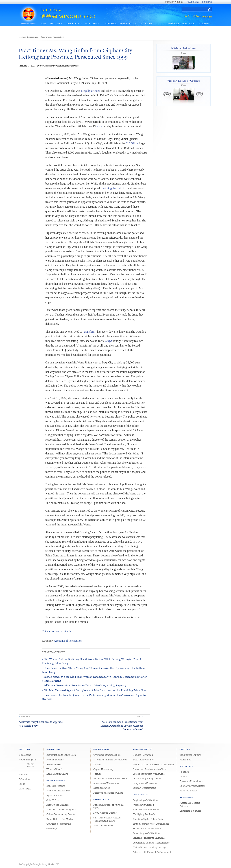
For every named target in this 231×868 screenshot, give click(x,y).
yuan (99, 126)
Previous (25, 717)
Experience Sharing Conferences (151, 843)
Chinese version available (57, 631)
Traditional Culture (190, 755)
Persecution (92, 24)
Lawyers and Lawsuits (145, 783)
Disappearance (102, 788)
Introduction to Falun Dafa (61, 755)
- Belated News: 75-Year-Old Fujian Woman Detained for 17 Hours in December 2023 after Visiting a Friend (94, 679)
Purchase (207, 2)
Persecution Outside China (108, 793)
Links (22, 784)
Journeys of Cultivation (146, 810)
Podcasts (184, 772)
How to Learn (54, 764)
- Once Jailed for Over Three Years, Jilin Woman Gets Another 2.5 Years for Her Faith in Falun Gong (93, 670)
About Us (24, 749)
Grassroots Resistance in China (150, 769)
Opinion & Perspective (59, 824)
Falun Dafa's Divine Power (147, 828)
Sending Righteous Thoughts (149, 838)
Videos (183, 777)
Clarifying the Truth (144, 814)
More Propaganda (103, 826)
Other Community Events (61, 814)
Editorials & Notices (190, 811)
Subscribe (24, 779)
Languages (25, 789)
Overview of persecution (107, 755)
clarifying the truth (111, 188)
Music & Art (186, 760)
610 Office (132, 143)
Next (139, 717)
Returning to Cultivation (146, 833)
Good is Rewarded (143, 755)
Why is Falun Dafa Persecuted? (110, 760)
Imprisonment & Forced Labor (110, 779)
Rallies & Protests (56, 786)
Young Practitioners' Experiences (151, 824)
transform (90, 332)
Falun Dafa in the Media (60, 819)
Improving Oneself (143, 805)
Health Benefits (55, 760)
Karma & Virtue (128, 24)
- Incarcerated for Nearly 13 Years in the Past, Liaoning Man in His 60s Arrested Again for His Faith (94, 697)
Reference (189, 24)
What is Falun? (54, 769)
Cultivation (146, 24)
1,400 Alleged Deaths (105, 813)
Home (44, 24)
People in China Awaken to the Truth (153, 764)
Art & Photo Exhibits (57, 805)
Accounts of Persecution (52, 37)
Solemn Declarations (144, 788)
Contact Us (25, 755)
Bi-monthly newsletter (192, 786)
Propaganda (110, 24)
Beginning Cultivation (145, 800)
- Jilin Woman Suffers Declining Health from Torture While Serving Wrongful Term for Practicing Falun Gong (93, 661)
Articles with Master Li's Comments (152, 852)
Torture (97, 774)
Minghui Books (188, 791)
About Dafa (56, 24)
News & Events (74, 24)
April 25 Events (55, 795)
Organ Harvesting (103, 769)
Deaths (97, 764)
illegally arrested (91, 91)
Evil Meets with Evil (143, 760)
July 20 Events (54, 800)
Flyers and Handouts (191, 781)
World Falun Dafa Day (58, 791)
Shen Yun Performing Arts (61, 810)
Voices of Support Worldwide (149, 774)
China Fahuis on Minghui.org (149, 847)
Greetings (52, 828)
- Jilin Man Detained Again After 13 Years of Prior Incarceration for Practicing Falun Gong (94, 690)
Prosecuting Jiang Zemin (147, 779)
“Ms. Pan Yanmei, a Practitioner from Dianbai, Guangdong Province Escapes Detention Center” (122, 726)
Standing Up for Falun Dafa (148, 819)
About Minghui (27, 760)
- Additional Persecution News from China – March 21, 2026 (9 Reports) (84, 685)
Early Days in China (57, 774)
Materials (174, 24)
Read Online (193, 2)
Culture (160, 24)
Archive (23, 775)
